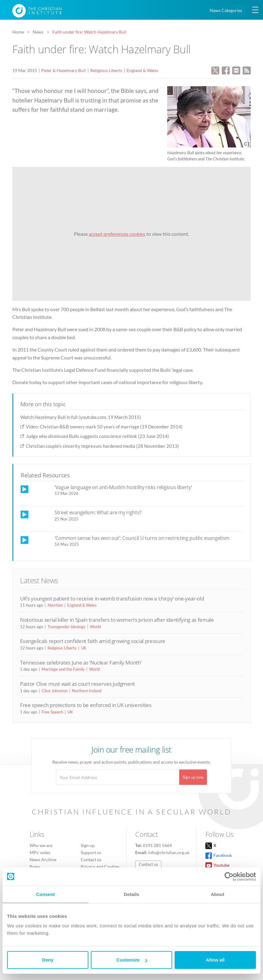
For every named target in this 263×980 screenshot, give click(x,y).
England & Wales (142, 70)
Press (35, 867)
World (95, 627)
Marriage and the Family (63, 669)
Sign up (88, 845)
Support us (91, 852)
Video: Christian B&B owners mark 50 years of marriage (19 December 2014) (104, 427)
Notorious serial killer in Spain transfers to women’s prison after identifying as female (117, 620)
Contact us (91, 860)
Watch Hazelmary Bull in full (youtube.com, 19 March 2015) (81, 417)
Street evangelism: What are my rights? (98, 512)
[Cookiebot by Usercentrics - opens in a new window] (229, 877)
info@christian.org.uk (169, 852)
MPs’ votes (40, 852)
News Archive (43, 860)
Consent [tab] (45, 894)
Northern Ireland (87, 691)
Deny (48, 960)
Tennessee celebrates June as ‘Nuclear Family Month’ (81, 663)
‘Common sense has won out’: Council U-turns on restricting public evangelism (142, 538)
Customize (132, 960)
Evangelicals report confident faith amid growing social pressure (93, 641)
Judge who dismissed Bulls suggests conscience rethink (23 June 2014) (97, 436)
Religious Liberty (106, 70)
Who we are (41, 845)
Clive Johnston (55, 691)
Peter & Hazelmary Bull (64, 70)
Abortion (55, 605)
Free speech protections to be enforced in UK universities (86, 705)
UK (84, 648)
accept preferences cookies (117, 234)
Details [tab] (131, 894)
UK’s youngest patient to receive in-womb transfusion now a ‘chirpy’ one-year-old (112, 598)
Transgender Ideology (67, 627)
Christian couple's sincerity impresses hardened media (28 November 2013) (102, 446)
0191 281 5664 (157, 845)
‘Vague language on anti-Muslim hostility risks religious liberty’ (123, 487)
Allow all (215, 960)
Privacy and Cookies (100, 867)
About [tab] (217, 894)
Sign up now (193, 777)
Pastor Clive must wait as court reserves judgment (77, 684)
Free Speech (52, 712)
